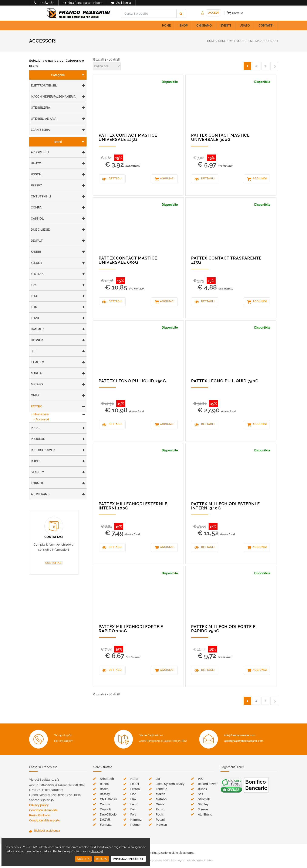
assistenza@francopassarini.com (244, 741)
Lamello (38, 362)
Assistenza (124, 3)
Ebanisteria (40, 130)
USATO (245, 26)
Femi (34, 296)
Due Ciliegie (40, 230)
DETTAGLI (115, 179)
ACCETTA (83, 859)
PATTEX (234, 41)
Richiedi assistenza (47, 831)
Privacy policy (39, 805)
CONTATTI (266, 26)
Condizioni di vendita (43, 810)
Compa (36, 207)
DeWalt (37, 241)
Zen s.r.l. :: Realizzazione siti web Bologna (166, 853)
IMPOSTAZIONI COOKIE (128, 859)
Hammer (37, 329)
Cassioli (38, 218)
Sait (201, 794)
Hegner (37, 340)
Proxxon (38, 439)
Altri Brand (40, 494)
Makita (36, 373)
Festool (38, 274)
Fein (34, 307)
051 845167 (46, 3)
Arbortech (40, 152)
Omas (35, 395)
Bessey (36, 185)
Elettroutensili (44, 85)
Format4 (106, 825)
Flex (133, 799)
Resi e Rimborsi (40, 815)
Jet (33, 351)
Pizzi (201, 779)
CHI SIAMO (204, 26)
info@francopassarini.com (85, 3)
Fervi (35, 318)
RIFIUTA (101, 859)
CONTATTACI (54, 563)
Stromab (204, 799)
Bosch (36, 174)
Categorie (58, 75)
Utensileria (40, 108)
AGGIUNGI (167, 179)
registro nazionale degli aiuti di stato (195, 860)
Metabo (37, 384)
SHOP (184, 26)
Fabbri (36, 252)
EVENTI (226, 26)
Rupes (36, 461)
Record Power (43, 450)
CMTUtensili (41, 196)
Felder (36, 263)
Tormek (37, 483)
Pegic (35, 428)
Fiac (34, 285)
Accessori (42, 419)
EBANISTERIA (251, 41)
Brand (58, 142)
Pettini (160, 820)
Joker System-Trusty (170, 784)
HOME (166, 26)
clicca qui (97, 851)
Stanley (37, 472)
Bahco (36, 163)
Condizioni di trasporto (45, 820)
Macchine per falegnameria (53, 96)
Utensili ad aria (44, 119)
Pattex (36, 406)
